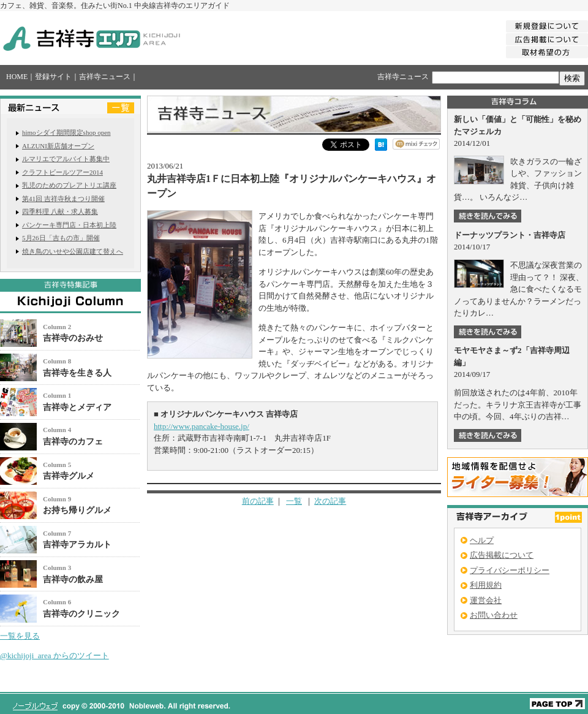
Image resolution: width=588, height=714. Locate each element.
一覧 (294, 501)
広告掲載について (502, 555)
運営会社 (486, 600)
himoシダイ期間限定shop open (66, 132)
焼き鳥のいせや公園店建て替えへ (73, 251)
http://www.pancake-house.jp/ (202, 426)
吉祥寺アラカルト (77, 545)
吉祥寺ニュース (105, 77)
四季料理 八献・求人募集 (60, 211)
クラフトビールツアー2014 (62, 172)
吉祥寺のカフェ (73, 442)
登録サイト (53, 77)
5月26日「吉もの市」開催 (61, 238)
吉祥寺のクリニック (81, 614)
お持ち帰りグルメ (77, 510)
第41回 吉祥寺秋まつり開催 (63, 199)
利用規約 (486, 585)
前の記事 (258, 501)
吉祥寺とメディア (77, 407)
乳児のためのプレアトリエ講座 (69, 185)
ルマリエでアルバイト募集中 (66, 159)
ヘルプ (482, 540)
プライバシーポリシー (510, 570)
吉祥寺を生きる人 (77, 373)
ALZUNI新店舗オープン (58, 146)
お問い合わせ (494, 615)
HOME (17, 77)
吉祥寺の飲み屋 (73, 579)
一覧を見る (20, 636)
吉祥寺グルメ (69, 476)
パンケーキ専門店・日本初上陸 (69, 225)
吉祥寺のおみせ (73, 338)
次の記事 (330, 501)
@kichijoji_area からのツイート (55, 655)
